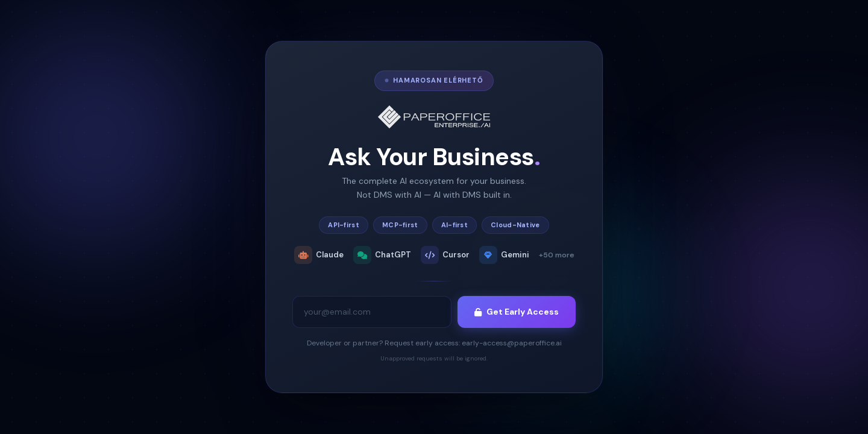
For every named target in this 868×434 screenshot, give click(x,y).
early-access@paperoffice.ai (512, 343)
